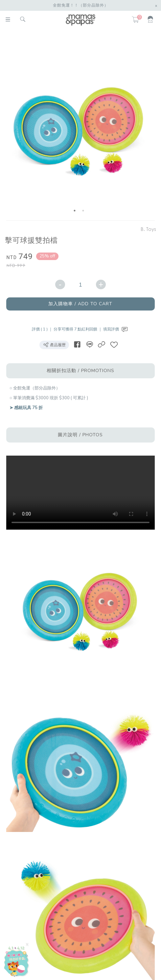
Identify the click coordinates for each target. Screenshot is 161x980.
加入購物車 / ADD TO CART (80, 304)
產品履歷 (54, 345)
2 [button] (83, 211)
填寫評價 (116, 329)
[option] (79, 126)
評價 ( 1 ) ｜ (43, 329)
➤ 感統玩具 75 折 (26, 408)
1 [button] (75, 211)
